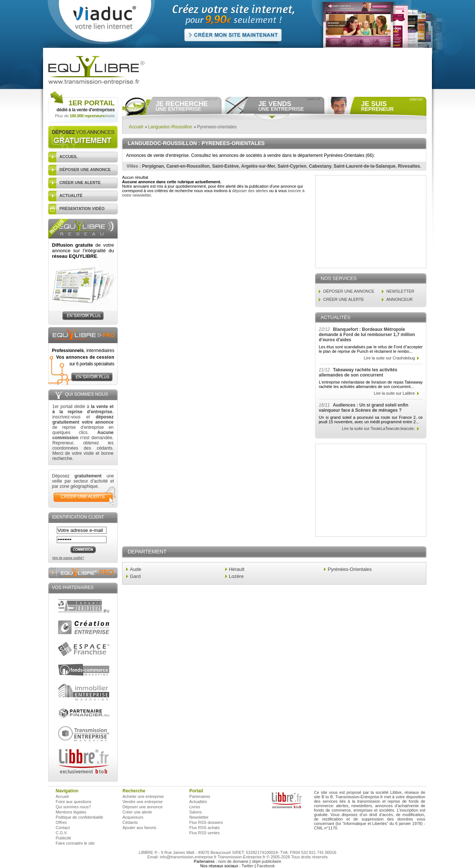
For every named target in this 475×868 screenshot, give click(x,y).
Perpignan (153, 166)
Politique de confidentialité (79, 817)
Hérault (237, 569)
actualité (71, 195)
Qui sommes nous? (73, 807)
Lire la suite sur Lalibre (394, 393)
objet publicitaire (266, 861)
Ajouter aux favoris (139, 828)
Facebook (266, 866)
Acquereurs (133, 817)
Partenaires (200, 796)
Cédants (130, 822)
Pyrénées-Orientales (350, 569)
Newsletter (199, 817)
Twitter (248, 866)
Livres (195, 807)
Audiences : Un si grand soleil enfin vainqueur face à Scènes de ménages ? (363, 408)
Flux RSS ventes (204, 833)
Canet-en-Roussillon (188, 166)
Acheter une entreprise (143, 796)
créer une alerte (80, 183)
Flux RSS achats (204, 828)
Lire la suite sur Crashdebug (389, 358)
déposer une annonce (85, 170)
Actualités (198, 802)
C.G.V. (62, 833)
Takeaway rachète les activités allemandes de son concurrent (358, 372)
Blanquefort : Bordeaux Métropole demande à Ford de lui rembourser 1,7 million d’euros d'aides (367, 335)
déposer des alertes (250, 191)
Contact (63, 828)
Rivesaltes (409, 166)
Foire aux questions (73, 802)
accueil (68, 157)
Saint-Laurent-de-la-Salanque (365, 166)
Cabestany (320, 166)
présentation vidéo (82, 208)
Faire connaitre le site (75, 843)
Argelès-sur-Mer (258, 166)
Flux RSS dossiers (206, 822)
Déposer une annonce (142, 807)
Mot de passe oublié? (68, 558)
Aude (135, 569)
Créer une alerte (137, 812)
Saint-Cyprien (292, 166)
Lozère (236, 576)
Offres (61, 822)
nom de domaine (233, 861)
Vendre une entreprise (142, 802)
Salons (196, 812)
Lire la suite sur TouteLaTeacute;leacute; (378, 428)
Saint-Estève (226, 166)
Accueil (136, 127)
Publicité (63, 838)
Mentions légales (71, 812)
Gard (135, 576)
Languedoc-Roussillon (170, 127)
